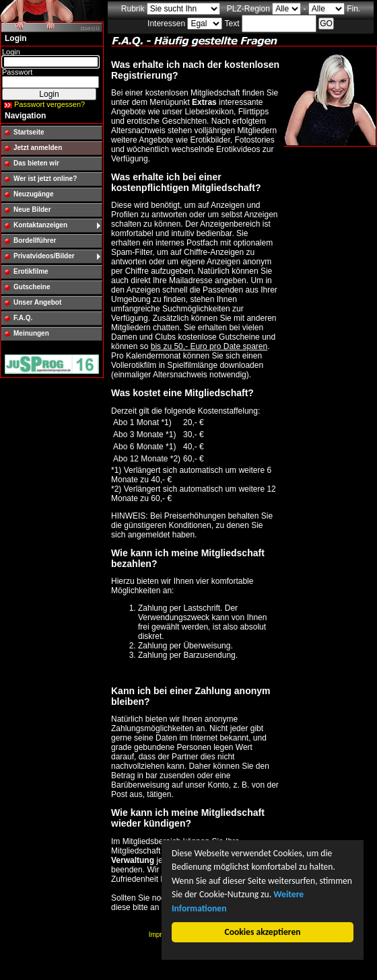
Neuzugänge (33, 194)
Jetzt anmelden (38, 148)
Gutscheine (32, 287)
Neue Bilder (32, 210)
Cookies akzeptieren (263, 932)
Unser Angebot (37, 302)
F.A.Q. (23, 318)
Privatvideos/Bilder (44, 256)
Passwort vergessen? (49, 104)
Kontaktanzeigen (40, 225)
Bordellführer (35, 240)
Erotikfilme (31, 271)
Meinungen (31, 333)
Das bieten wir (36, 163)
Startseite (29, 132)
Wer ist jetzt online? (45, 179)
